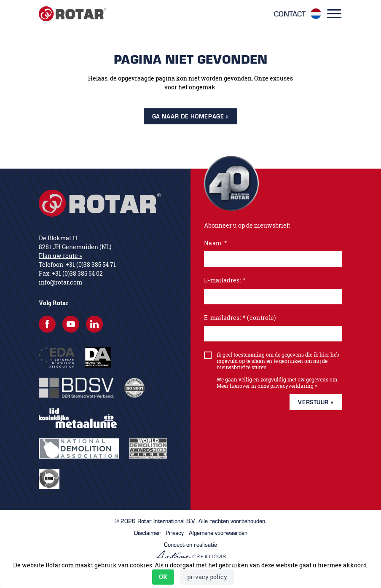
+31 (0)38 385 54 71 (91, 264)
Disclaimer (147, 533)
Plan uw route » (60, 256)
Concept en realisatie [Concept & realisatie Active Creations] (191, 551)
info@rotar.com (60, 282)
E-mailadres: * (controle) (240, 318)
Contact (290, 14)
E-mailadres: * (225, 280)
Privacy (175, 533)
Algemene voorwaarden (218, 533)
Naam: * (216, 243)
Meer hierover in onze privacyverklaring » (267, 386)
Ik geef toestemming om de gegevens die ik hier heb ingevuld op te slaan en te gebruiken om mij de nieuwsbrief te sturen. (278, 361)
